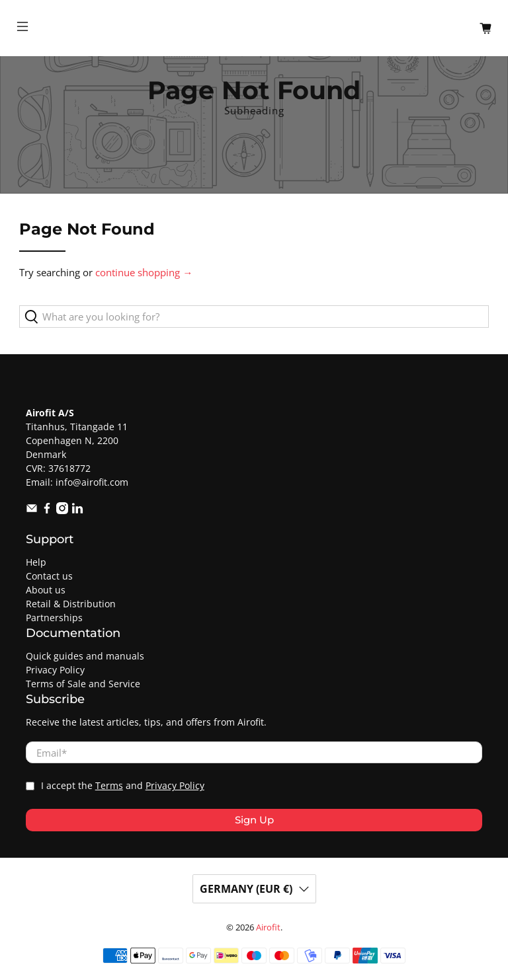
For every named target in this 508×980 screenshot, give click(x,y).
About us (46, 590)
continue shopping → (144, 272)
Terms (109, 786)
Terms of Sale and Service (83, 684)
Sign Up (254, 820)
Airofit (268, 927)
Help (36, 562)
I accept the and (123, 786)
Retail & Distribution (71, 604)
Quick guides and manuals (85, 656)
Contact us (49, 576)
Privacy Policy (55, 670)
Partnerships (54, 618)
